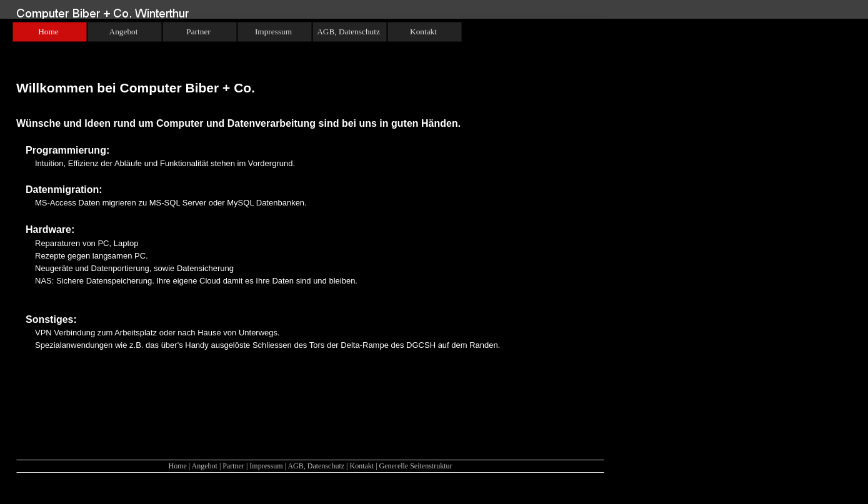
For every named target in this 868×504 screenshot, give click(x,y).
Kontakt (362, 466)
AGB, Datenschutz (316, 466)
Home (177, 466)
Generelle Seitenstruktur (416, 466)
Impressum (266, 466)
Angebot (205, 466)
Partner (233, 466)
